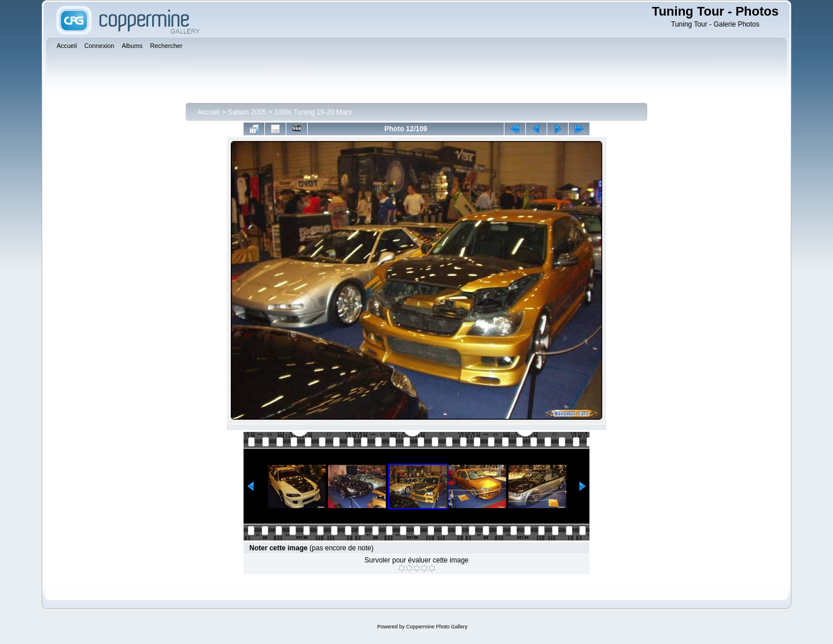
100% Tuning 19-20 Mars (313, 112)
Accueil (209, 112)
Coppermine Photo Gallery (437, 627)
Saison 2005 (247, 112)
